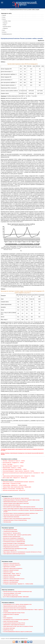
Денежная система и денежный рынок (12, 536)
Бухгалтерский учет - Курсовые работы (12, 533)
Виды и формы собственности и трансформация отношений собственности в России (22, 552)
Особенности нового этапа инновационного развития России (17, 519)
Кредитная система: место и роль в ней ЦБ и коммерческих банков (18, 545)
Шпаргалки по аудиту (8, 572)
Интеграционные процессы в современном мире (14, 542)
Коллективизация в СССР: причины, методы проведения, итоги (17, 604)
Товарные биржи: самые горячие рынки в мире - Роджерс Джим (17, 487)
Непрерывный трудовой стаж (10, 550)
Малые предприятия (8, 618)
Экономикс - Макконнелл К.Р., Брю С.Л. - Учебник (14, 461)
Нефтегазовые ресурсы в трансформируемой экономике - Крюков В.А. (18, 482)
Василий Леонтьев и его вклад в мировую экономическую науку (18, 592)
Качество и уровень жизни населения (12, 505)
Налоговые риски (7, 522)
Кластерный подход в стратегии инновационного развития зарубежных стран (21, 513)
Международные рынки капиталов (11, 547)
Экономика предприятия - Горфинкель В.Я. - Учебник (15, 469)
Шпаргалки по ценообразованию (11, 582)
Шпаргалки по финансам (9, 577)
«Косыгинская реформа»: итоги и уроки (12, 593)
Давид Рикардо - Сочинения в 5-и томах (12, 483)
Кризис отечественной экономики (11, 621)
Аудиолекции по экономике (9, 567)
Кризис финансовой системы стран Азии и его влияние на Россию (18, 626)
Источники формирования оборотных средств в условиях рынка (18, 632)
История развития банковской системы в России (14, 623)
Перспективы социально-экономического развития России (16, 515)
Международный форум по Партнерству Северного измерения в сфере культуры (21, 500)
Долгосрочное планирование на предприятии (13, 538)
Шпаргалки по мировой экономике (11, 570)
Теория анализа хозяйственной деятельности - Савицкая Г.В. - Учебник (19, 476)
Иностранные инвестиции (9, 628)
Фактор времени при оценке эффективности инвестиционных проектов (19, 507)
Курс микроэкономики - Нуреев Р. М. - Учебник (13, 466)
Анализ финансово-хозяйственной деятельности (14, 554)
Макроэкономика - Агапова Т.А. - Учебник (12, 468)
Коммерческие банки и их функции (11, 614)
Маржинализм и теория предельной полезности (14, 625)
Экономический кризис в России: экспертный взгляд (15, 520)
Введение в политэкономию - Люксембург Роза (13, 489)
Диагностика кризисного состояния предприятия (14, 540)
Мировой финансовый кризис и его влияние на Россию (16, 502)
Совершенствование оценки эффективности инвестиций (16, 503)
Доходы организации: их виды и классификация (14, 543)
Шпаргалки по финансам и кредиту (11, 580)
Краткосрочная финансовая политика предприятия (15, 608)
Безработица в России (8, 630)
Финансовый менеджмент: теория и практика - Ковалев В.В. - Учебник (18, 471)
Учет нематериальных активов (10, 530)
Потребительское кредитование (10, 531)
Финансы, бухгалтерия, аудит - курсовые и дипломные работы (17, 535)
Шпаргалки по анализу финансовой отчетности (14, 579)
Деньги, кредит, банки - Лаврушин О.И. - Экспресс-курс (15, 478)
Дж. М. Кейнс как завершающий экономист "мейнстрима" (16, 597)
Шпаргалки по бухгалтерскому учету (11, 563)
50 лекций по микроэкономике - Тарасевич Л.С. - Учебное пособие (18, 584)
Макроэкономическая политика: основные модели (14, 606)
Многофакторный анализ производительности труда (15, 548)
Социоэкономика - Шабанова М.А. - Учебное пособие (15, 485)
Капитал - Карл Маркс (8, 464)
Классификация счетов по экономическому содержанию (16, 620)
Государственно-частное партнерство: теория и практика (16, 498)
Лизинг (5, 616)
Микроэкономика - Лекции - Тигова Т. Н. (12, 574)
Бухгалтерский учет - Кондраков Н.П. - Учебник (13, 463)
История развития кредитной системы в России (14, 613)
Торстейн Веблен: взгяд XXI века (11, 595)
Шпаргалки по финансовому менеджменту (13, 568)
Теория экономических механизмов (11, 517)
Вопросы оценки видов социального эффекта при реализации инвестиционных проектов (23, 509)
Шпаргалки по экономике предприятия (12, 565)
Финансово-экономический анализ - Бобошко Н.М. (14, 490)
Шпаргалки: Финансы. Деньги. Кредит (12, 575)
